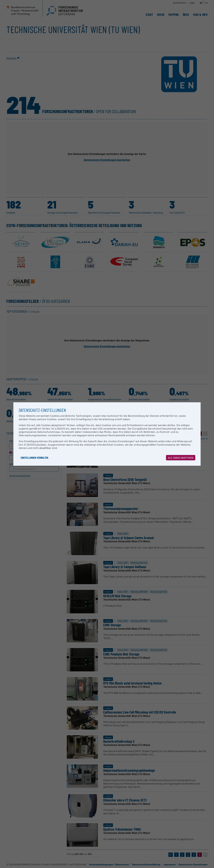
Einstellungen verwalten (34, 458)
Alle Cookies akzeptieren (181, 458)
